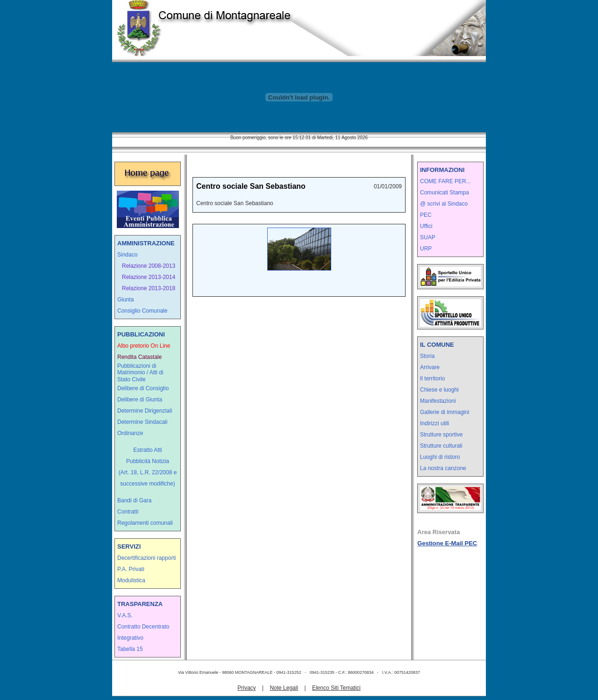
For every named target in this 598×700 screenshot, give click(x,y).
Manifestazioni (438, 401)
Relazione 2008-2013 (149, 266)
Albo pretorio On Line (144, 346)
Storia (427, 356)
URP (426, 249)
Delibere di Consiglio (143, 388)
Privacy (246, 688)
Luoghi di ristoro (440, 457)
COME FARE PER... (445, 181)
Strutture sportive (441, 435)
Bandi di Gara (134, 500)
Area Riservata (438, 532)
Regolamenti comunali (145, 523)
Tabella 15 (130, 649)
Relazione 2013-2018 (149, 288)
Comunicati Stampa (445, 193)
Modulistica (131, 580)
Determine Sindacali (142, 422)
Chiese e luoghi (439, 390)
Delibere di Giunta (140, 400)
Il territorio (432, 379)
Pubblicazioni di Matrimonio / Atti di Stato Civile (140, 373)
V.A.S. (125, 615)
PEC (426, 215)
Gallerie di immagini (445, 412)
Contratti (128, 512)
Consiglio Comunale (142, 311)
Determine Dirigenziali (145, 411)
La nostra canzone (443, 468)
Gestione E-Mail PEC (447, 543)
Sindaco (127, 255)
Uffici (426, 226)
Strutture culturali (441, 446)
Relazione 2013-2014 (149, 277)
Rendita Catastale (139, 357)
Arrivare (430, 367)
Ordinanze (130, 433)
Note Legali (284, 688)
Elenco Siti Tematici (336, 688)
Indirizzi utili (434, 423)
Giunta (125, 300)
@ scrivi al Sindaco (444, 204)
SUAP (428, 237)
